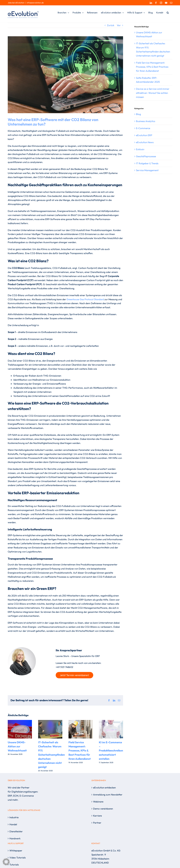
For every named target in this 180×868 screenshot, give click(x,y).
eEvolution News (145, 142)
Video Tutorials (18, 858)
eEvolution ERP (144, 135)
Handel (13, 824)
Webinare (98, 802)
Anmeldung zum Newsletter (108, 795)
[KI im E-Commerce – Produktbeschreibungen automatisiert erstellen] (111, 721)
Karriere (97, 816)
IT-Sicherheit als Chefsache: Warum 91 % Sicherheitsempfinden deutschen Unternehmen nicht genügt (51, 755)
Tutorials (14, 865)
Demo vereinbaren (103, 809)
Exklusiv (140, 149)
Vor (119, 25)
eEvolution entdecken (104, 787)
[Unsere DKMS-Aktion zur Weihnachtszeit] (20, 721)
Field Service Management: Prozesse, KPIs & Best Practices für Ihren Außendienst (80, 751)
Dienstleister (16, 831)
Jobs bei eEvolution (16, 3)
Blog (138, 114)
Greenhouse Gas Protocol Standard (85, 299)
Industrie (14, 817)
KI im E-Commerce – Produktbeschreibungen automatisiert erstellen (113, 751)
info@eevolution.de (35, 3)
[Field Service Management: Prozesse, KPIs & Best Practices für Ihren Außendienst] (81, 721)
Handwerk (15, 838)
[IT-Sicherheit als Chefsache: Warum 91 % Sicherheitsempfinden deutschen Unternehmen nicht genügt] (50, 721)
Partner (97, 823)
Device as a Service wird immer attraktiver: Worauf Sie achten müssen (153, 93)
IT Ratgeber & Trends (147, 163)
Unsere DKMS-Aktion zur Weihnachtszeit (17, 746)
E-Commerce (143, 128)
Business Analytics (146, 121)
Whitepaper (16, 850)
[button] (168, 13)
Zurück (111, 25)
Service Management (147, 170)
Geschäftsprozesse (146, 156)
